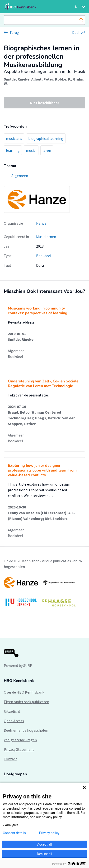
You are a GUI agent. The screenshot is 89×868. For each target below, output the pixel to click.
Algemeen (16, 351)
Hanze (41, 223)
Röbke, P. (63, 79)
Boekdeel (44, 256)
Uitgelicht (12, 711)
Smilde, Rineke (17, 79)
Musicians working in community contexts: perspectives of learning (38, 311)
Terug (14, 32)
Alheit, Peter (42, 79)
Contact (10, 759)
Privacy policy (49, 833)
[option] (44, 594)
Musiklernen (46, 237)
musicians (14, 138)
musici (31, 150)
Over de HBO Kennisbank (24, 692)
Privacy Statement (19, 749)
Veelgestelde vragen (20, 740)
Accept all (45, 844)
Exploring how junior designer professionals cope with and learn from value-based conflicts (42, 470)
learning (13, 150)
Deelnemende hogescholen (26, 730)
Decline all (45, 854)
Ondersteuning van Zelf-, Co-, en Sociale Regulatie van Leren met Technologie (43, 384)
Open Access (14, 721)
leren (47, 150)
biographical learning (46, 138)
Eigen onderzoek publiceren (26, 702)
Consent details (14, 833)
